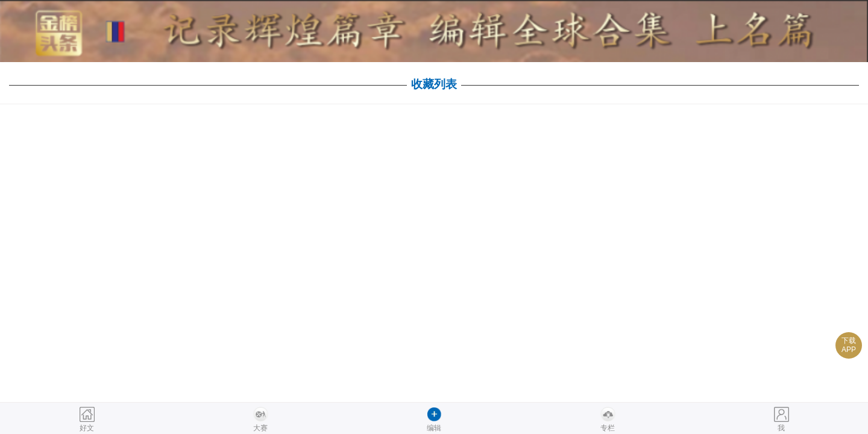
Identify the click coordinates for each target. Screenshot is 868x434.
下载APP (849, 345)
